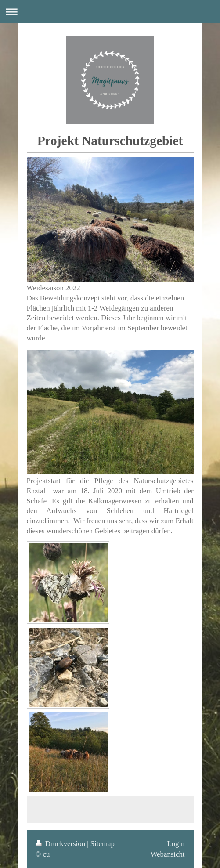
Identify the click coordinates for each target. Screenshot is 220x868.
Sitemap (103, 844)
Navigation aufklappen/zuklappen (110, 12)
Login (176, 844)
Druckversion (61, 844)
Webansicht (168, 854)
